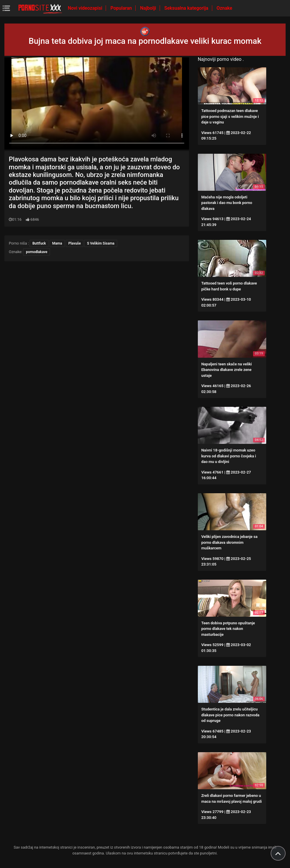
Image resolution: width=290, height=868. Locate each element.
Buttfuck (39, 243)
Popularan (122, 8)
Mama (57, 243)
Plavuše (75, 243)
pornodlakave (37, 252)
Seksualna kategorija (187, 8)
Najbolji (149, 8)
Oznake (225, 8)
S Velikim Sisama (101, 243)
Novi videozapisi (86, 8)
